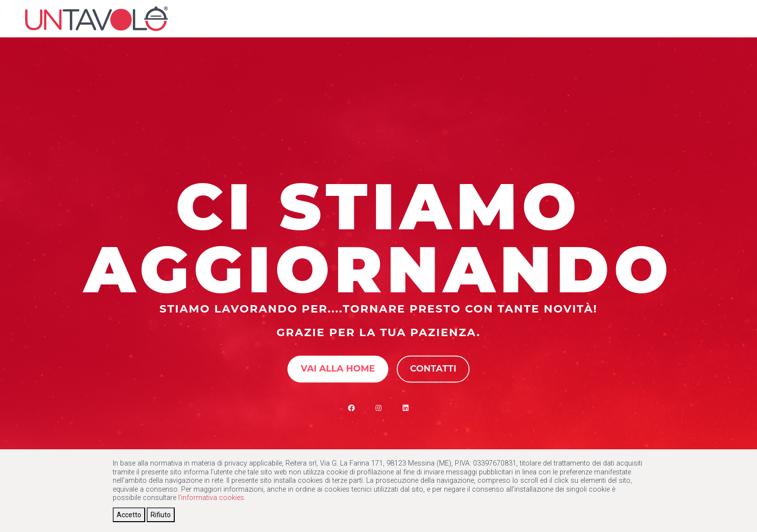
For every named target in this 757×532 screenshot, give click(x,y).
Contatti (433, 369)
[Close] (129, 515)
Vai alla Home (338, 369)
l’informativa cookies (211, 498)
